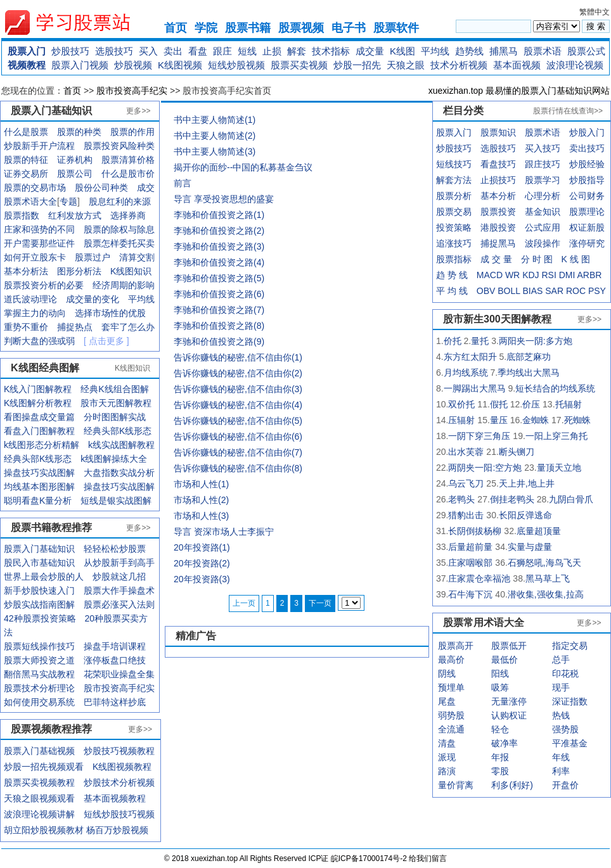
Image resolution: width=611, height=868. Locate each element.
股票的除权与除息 (119, 229)
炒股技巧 (70, 51)
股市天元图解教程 (116, 403)
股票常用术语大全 (484, 622)
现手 (561, 687)
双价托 (461, 404)
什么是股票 (26, 132)
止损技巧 (498, 180)
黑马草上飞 (548, 578)
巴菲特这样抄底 (115, 702)
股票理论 (587, 212)
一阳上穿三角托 (556, 436)
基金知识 (543, 212)
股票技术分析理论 (39, 688)
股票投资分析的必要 (44, 285)
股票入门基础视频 (39, 751)
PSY (597, 291)
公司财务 (587, 196)
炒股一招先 (357, 65)
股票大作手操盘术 (119, 590)
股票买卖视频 (299, 65)
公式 (534, 227)
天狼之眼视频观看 (39, 798)
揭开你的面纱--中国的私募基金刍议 (243, 167)
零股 (500, 771)
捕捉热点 (75, 327)
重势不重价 (26, 327)
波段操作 (543, 243)
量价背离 (456, 785)
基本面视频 (517, 65)
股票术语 (543, 51)
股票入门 (27, 51)
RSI (549, 275)
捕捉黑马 (498, 243)
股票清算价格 (128, 160)
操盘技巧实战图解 (39, 473)
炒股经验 (587, 164)
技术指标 (331, 51)
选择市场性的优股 (110, 313)
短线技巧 (454, 164)
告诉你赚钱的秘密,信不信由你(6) (238, 437)
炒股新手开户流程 (39, 146)
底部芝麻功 (529, 357)
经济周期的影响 (124, 285)
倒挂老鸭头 (512, 499)
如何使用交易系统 (39, 702)
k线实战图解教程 (121, 445)
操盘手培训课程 (115, 646)
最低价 (505, 660)
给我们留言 (428, 858)
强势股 (565, 729)
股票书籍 (248, 28)
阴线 (447, 673)
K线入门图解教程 (38, 389)
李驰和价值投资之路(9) (219, 341)
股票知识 (498, 132)
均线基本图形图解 (39, 487)
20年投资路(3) (202, 579)
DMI (567, 275)
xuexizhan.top (78, 22)
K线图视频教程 (122, 767)
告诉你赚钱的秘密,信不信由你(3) (238, 389)
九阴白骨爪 (571, 499)
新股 (596, 227)
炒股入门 (587, 132)
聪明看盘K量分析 (38, 501)
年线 (561, 757)
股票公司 (75, 174)
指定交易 (570, 646)
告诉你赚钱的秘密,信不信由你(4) (238, 405)
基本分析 (498, 196)
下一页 (320, 603)
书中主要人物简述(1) (215, 120)
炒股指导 (587, 180)
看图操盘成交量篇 (39, 417)
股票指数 (22, 215)
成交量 (370, 51)
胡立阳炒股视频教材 (44, 830)
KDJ (531, 275)
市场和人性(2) (201, 500)
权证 (578, 227)
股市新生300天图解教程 (497, 319)
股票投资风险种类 (119, 146)
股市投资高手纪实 (132, 91)
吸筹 (500, 687)
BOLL (509, 291)
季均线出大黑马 (529, 373)
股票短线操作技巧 (39, 646)
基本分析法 (26, 271)
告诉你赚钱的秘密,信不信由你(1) (238, 357)
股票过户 (93, 257)
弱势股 (451, 715)
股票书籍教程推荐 (51, 527)
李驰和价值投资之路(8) (219, 326)
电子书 (349, 28)
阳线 (500, 673)
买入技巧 (543, 148)
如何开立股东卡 (35, 257)
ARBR (590, 275)
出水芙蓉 (466, 452)
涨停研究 (587, 243)
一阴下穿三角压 (479, 436)
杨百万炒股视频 (117, 830)
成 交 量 (496, 259)
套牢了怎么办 (128, 327)
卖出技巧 (587, 148)
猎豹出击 (466, 515)
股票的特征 (26, 160)
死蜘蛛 (577, 420)
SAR (554, 291)
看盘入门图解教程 (39, 431)
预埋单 (451, 687)
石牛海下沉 (470, 594)
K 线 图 (576, 259)
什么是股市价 (128, 174)
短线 (247, 51)
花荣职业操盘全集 (119, 674)
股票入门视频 (80, 65)
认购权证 (509, 715)
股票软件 (396, 28)
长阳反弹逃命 (525, 515)
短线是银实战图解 (116, 501)
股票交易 (454, 212)
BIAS (532, 291)
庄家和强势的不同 (39, 229)
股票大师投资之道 (39, 660)
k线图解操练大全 (114, 459)
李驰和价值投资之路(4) (219, 262)
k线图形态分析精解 (42, 445)
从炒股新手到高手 (119, 563)
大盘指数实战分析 (119, 473)
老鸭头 (461, 499)
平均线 (435, 51)
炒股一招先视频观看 (44, 767)
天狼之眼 (406, 65)
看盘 (198, 51)
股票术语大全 (30, 201)
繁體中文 (595, 12)
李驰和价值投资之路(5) (219, 278)
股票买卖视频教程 (39, 782)
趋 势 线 (452, 275)
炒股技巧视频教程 (119, 751)
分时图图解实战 (115, 417)
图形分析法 (79, 271)
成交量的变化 (93, 299)
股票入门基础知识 (39, 549)
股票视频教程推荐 (51, 729)
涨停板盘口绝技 (115, 660)
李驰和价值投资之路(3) (219, 246)
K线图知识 (131, 271)
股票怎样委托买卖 (119, 243)
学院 (206, 28)
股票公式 (586, 51)
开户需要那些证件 (39, 243)
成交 (146, 188)
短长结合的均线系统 (555, 388)
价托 (453, 341)
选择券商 (128, 215)
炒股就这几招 (119, 577)
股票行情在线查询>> (568, 111)
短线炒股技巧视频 (119, 814)
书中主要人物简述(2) (215, 136)
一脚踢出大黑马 (475, 388)
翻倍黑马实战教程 (39, 674)
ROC (576, 291)
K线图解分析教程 (38, 403)
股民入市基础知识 (39, 563)
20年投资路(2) (202, 563)
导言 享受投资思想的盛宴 (224, 199)
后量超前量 (470, 547)
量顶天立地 (559, 468)
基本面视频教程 (115, 798)
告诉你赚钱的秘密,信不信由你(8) (238, 468)
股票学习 (543, 180)
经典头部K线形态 (118, 431)
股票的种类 (79, 132)
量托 (480, 341)
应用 (551, 227)
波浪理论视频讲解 (39, 814)
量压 (499, 420)
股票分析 (454, 196)
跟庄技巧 (543, 164)
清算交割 (137, 257)
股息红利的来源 (120, 201)
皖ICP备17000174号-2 (370, 858)
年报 (500, 757)
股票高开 (456, 646)
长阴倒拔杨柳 (475, 531)
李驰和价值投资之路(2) (219, 231)
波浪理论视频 (575, 65)
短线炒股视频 (236, 65)
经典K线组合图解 (114, 389)
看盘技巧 (498, 164)
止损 (272, 51)
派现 (447, 757)
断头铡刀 (517, 452)
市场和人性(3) (201, 516)
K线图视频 (180, 65)
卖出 (173, 51)
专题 (68, 201)
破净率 (505, 743)
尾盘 (447, 701)
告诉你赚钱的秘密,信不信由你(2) (238, 373)
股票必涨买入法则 (119, 604)
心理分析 (543, 196)
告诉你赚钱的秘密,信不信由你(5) (238, 421)
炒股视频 (133, 65)
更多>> (138, 111)
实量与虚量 (530, 547)
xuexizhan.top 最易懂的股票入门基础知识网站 (519, 91)
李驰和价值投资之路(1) (219, 215)
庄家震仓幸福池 (479, 578)
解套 (297, 51)
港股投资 (498, 227)
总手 (561, 660)
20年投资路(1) (202, 547)
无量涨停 (509, 701)
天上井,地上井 (527, 483)
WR (512, 275)
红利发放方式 (75, 215)
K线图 (402, 51)
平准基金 (570, 743)
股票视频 (301, 28)
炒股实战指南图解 (39, 604)
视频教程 (27, 65)
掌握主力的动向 (35, 313)
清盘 (447, 743)
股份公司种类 (101, 188)
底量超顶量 (539, 531)
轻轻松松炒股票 (115, 549)
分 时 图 (537, 259)
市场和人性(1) (201, 484)
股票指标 (454, 259)
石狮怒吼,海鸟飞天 (544, 563)
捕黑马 (504, 51)
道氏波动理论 (30, 299)
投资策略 (454, 227)
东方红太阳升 (470, 357)
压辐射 (461, 420)
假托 (499, 404)
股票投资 (498, 212)
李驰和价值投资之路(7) (219, 310)
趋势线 (469, 51)
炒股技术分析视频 (119, 782)
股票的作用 (132, 132)
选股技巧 (114, 51)
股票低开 (509, 646)
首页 (176, 28)
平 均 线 (452, 291)
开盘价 (565, 785)
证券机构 (75, 160)
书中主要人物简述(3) (215, 151)
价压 (531, 404)
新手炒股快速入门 (39, 590)
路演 (447, 771)
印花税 (565, 673)
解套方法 (454, 180)
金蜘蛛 (536, 420)
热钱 (561, 715)
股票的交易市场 (35, 188)
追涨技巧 (454, 243)
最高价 (451, 660)
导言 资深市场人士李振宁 (224, 532)
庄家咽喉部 (470, 563)
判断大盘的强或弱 (39, 341)
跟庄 (222, 51)
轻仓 (500, 729)
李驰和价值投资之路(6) (219, 294)
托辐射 (569, 404)
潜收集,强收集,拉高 (546, 594)
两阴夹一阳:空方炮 (485, 468)
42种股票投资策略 (40, 618)
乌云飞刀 (466, 483)
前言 (183, 183)
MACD (490, 275)
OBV (486, 291)
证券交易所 (26, 174)
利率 (561, 771)
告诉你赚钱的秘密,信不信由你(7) (238, 452)
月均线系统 (466, 373)
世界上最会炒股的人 (44, 577)
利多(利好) (512, 785)
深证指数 (570, 701)
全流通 (451, 729)
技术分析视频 (459, 65)
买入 (148, 51)
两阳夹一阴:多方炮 (536, 341)
